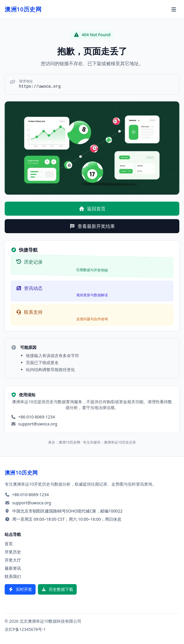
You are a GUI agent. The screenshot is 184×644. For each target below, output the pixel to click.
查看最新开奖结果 (92, 226)
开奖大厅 (13, 560)
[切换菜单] (174, 9)
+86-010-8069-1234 (37, 417)
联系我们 (13, 576)
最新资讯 (13, 568)
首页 (9, 544)
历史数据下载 (57, 589)
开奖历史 (13, 552)
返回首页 (92, 209)
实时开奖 (20, 589)
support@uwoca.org (38, 424)
